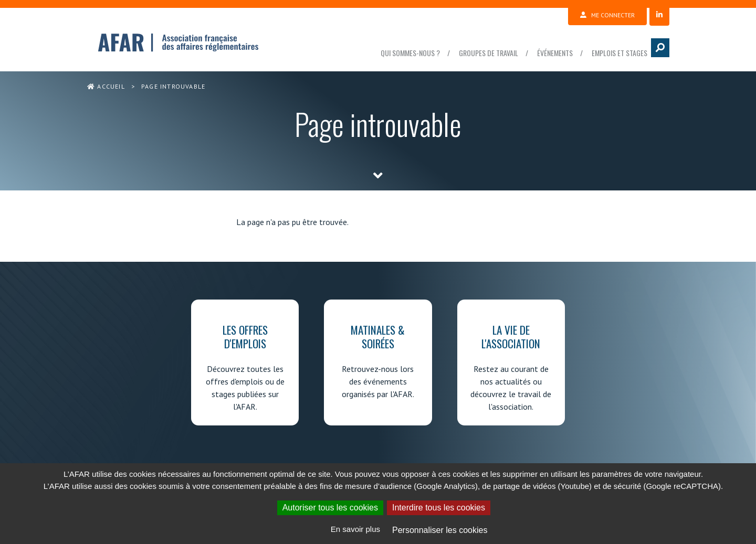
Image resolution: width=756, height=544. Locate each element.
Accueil (106, 86)
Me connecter (607, 15)
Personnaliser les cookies (440, 530)
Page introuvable (173, 86)
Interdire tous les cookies (439, 508)
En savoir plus (355, 529)
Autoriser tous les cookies (330, 508)
